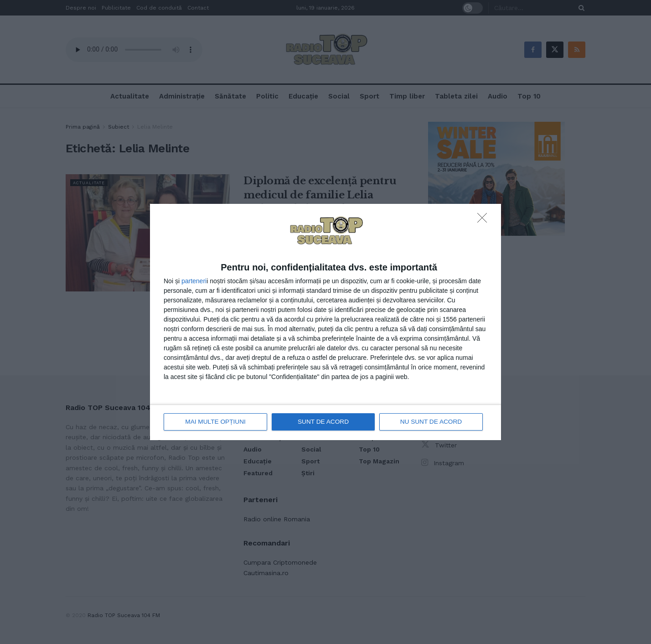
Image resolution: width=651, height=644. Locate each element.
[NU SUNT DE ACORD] (485, 221)
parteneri (194, 281)
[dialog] (325, 322)
